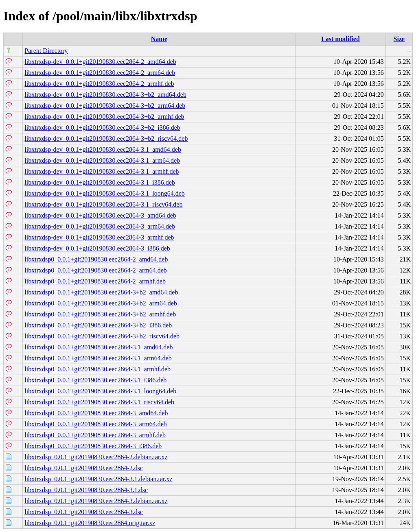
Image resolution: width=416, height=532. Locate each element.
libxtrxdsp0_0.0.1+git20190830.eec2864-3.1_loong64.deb (100, 391)
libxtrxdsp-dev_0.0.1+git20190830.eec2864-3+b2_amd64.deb (105, 95)
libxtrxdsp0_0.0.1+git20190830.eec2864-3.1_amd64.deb (99, 347)
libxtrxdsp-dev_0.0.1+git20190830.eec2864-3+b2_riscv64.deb (106, 138)
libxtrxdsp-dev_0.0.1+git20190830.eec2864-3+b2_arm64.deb (105, 106)
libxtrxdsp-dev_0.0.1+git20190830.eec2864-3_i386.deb (97, 248)
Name (159, 39)
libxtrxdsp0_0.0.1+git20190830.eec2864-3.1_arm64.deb (98, 358)
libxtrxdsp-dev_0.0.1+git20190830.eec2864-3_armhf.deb (99, 237)
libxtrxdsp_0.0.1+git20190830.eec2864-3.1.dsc (86, 490)
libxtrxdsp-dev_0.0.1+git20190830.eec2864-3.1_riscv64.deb (103, 204)
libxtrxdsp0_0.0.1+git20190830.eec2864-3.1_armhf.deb (97, 369)
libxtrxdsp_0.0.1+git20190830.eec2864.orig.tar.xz (90, 523)
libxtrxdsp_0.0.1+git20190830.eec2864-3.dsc (84, 512)
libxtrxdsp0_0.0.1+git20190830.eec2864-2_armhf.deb (95, 281)
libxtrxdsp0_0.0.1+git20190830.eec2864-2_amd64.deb (96, 259)
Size (399, 39)
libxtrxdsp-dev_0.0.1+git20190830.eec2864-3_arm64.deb (100, 226)
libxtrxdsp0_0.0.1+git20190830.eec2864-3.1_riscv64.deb (99, 402)
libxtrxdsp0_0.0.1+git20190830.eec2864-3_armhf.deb (95, 435)
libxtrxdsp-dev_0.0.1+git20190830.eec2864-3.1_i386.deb (100, 182)
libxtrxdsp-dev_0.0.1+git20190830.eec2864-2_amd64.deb (100, 62)
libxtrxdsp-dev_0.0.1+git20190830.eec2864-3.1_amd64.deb (103, 149)
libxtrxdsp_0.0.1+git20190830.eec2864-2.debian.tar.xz (96, 457)
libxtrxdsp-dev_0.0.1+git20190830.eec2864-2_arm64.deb (100, 73)
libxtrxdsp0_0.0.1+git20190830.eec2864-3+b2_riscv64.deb (102, 336)
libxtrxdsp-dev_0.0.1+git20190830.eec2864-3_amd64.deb (100, 215)
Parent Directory (46, 51)
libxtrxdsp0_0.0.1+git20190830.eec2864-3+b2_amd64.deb (101, 292)
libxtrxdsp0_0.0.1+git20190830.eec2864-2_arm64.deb (95, 270)
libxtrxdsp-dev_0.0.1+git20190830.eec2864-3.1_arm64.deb (102, 160)
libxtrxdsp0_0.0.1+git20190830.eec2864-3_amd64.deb (96, 413)
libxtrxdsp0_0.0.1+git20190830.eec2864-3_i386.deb (93, 446)
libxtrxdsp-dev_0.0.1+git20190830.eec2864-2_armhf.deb (99, 84)
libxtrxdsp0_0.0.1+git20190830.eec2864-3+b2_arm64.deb (101, 303)
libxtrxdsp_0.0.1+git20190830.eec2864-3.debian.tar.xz (96, 501)
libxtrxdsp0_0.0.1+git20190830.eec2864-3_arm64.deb (95, 424)
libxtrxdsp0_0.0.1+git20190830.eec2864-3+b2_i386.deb (98, 325)
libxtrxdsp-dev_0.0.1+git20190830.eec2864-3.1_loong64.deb (104, 193)
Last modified (340, 39)
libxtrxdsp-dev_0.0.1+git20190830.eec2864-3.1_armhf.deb (102, 171)
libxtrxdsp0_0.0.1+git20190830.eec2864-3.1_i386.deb (95, 380)
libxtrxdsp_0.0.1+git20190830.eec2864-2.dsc (84, 468)
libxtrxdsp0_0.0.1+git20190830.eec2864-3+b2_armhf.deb (100, 314)
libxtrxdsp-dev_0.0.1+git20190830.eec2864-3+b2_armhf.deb (104, 117)
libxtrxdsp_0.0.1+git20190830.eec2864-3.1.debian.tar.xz (98, 479)
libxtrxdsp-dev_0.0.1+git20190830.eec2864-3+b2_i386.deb (102, 128)
